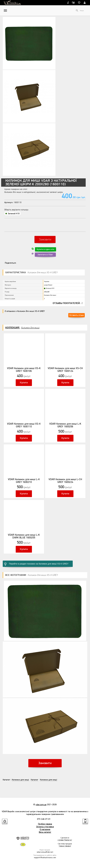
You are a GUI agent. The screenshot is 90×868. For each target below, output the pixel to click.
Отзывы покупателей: (68, 303)
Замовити (45, 239)
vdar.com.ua (41, 805)
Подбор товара (45, 824)
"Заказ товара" (65, 846)
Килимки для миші (20, 780)
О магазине (45, 829)
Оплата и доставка (45, 827)
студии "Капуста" (65, 840)
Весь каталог (45, 832)
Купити (24, 383)
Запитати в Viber (45, 255)
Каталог (6, 780)
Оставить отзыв (77, 315)
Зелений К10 (13, 214)
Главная (5, 823)
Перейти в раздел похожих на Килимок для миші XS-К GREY (39, 564)
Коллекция (22, 328)
